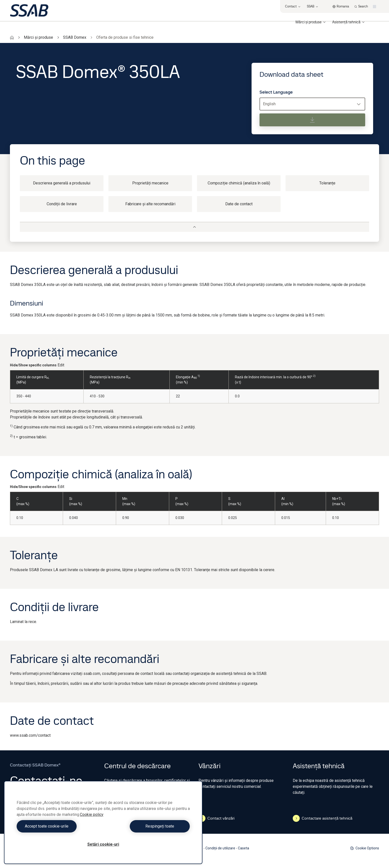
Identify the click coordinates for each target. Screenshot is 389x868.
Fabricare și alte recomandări (150, 204)
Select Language (276, 92)
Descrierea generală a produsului (62, 183)
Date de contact (239, 204)
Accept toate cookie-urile (59, 826)
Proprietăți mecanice (150, 183)
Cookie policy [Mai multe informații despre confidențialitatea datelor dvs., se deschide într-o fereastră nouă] (92, 815)
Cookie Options (365, 848)
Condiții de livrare (62, 204)
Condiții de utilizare (220, 848)
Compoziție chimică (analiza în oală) (239, 183)
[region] (103, 822)
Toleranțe (327, 183)
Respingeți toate (148, 826)
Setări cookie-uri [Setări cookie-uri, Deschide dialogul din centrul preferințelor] (103, 844)
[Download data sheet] (312, 120)
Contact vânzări (216, 818)
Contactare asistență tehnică (323, 818)
